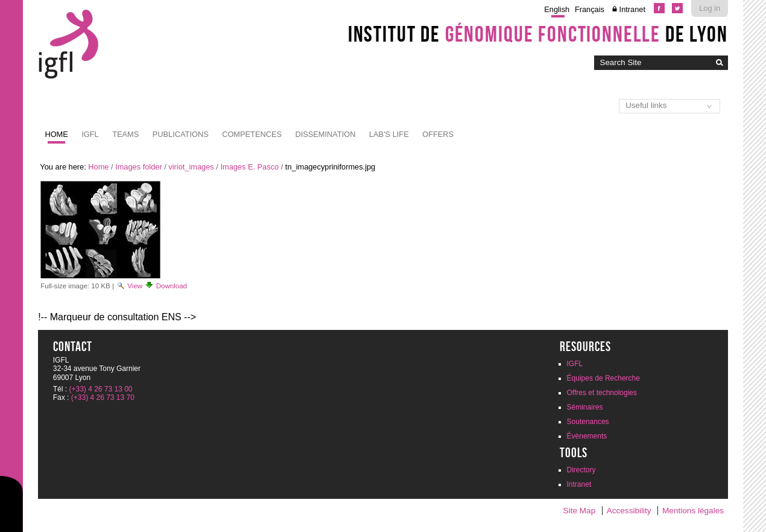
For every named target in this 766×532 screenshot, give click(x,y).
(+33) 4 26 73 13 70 (103, 397)
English (557, 9)
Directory (581, 470)
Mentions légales (693, 511)
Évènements (587, 436)
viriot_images (191, 167)
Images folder (139, 167)
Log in (710, 8)
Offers (438, 134)
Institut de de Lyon (538, 34)
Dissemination (325, 134)
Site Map (580, 511)
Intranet (632, 9)
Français (590, 9)
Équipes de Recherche (603, 378)
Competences (252, 134)
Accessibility (629, 511)
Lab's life (389, 134)
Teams (125, 134)
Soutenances (588, 422)
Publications (181, 134)
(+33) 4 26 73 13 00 (100, 389)
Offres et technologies (602, 393)
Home (56, 134)
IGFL (90, 134)
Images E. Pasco (249, 167)
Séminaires (585, 407)
